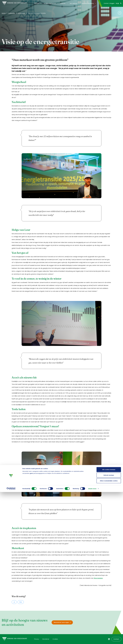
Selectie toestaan (109, 627)
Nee (21, 602)
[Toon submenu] (40, 3)
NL (117, 3)
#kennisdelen (98, 578)
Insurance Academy (88, 3)
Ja (14, 602)
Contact (106, 3)
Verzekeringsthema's (50, 3)
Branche (63, 3)
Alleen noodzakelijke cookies (109, 633)
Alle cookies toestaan (109, 622)
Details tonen (92, 641)
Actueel (37, 3)
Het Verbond (74, 3)
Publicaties (12, 13)
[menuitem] (38, 3)
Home (4, 13)
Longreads (21, 13)
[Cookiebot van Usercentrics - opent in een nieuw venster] (11, 641)
